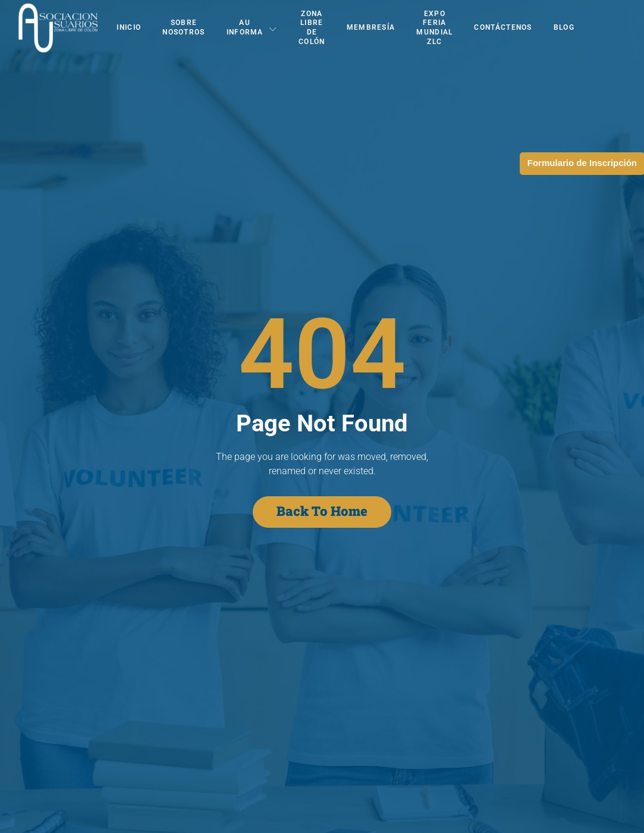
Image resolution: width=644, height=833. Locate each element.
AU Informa (252, 27)
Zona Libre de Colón (312, 28)
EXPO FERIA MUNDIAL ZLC (434, 28)
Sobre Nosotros (183, 27)
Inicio (129, 27)
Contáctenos (503, 27)
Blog (564, 27)
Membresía (371, 27)
